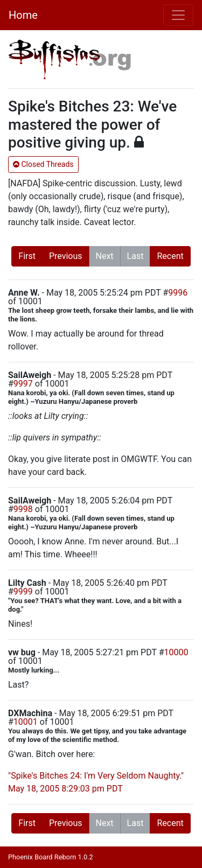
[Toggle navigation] (178, 15)
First (27, 256)
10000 (176, 652)
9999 (23, 591)
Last (135, 256)
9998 (23, 509)
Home (23, 15)
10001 (26, 722)
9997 (23, 384)
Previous (66, 256)
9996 (178, 293)
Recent (170, 256)
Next (105, 256)
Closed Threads (43, 164)
